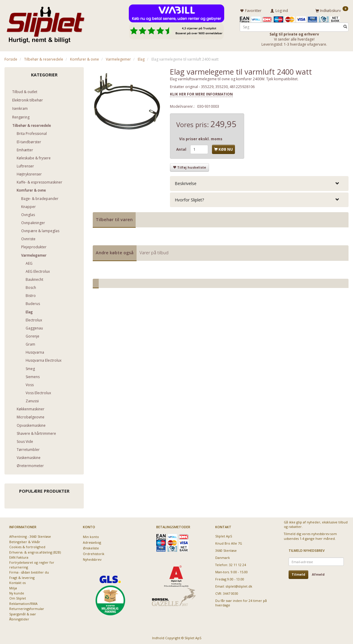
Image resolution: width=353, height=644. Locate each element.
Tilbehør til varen (114, 218)
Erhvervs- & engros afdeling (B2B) (35, 551)
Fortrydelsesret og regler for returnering (32, 564)
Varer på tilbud (154, 252)
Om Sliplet (18, 597)
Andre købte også (115, 252)
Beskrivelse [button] (186, 182)
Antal (182, 148)
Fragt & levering (22, 576)
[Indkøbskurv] (332, 10)
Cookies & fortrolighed (27, 546)
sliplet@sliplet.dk (239, 585)
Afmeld (318, 573)
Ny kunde (17, 592)
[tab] (259, 182)
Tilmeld (298, 573)
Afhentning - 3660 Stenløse (30, 536)
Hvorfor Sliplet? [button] (189, 199)
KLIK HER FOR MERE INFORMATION (201, 93)
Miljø (13, 587)
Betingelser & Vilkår (25, 541)
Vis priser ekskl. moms (201, 138)
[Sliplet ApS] (45, 23)
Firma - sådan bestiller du (29, 571)
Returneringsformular (27, 608)
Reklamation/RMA (23, 603)
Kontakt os (17, 582)
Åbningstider (19, 618)
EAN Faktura (19, 556)
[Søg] (345, 26)
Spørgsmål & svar (23, 613)
